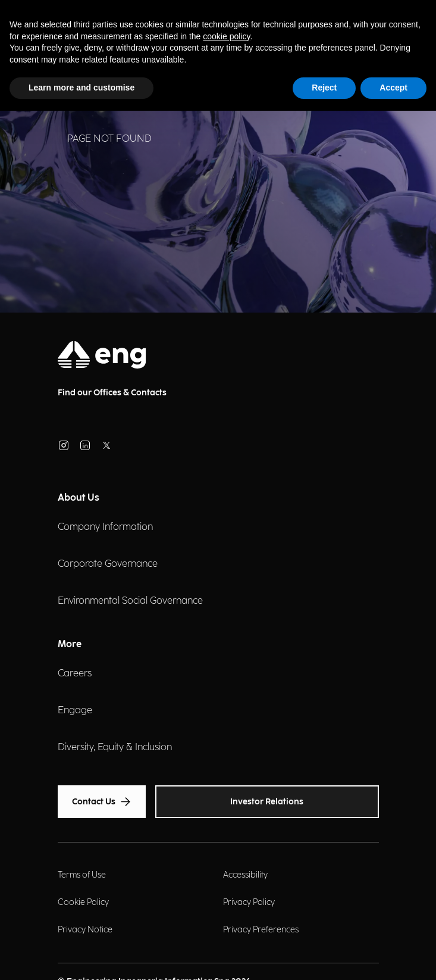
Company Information (105, 527)
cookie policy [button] (226, 36)
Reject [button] (324, 88)
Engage (75, 711)
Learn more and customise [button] (81, 88)
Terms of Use (82, 875)
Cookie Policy (83, 902)
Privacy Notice (85, 930)
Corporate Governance (108, 564)
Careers (75, 674)
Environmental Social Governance (130, 601)
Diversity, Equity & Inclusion (115, 748)
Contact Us (102, 802)
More (70, 645)
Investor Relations (267, 802)
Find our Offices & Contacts (112, 393)
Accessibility (245, 875)
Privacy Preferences (261, 930)
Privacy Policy (249, 902)
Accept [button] (393, 88)
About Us (79, 498)
